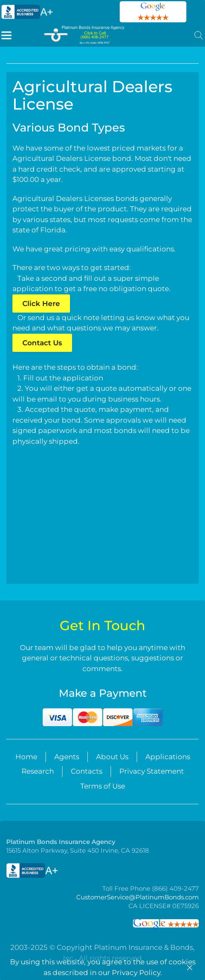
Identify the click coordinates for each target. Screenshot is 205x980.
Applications (168, 757)
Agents (67, 757)
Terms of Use (103, 786)
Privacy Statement (152, 771)
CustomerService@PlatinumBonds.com (137, 897)
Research (38, 771)
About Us (112, 757)
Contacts (87, 771)
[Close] (190, 968)
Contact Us (42, 343)
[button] (6, 35)
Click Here (41, 304)
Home (26, 757)
